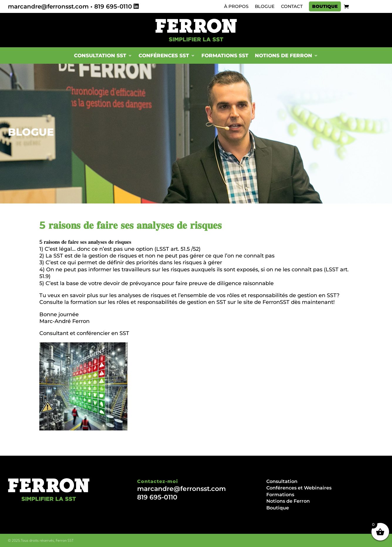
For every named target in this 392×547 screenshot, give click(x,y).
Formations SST (225, 55)
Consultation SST (100, 55)
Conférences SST (164, 55)
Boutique (325, 6)
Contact (292, 6)
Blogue (265, 6)
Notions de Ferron (284, 55)
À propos (236, 6)
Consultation (282, 481)
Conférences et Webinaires (299, 488)
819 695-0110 (113, 6)
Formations (280, 495)
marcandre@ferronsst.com (48, 6)
